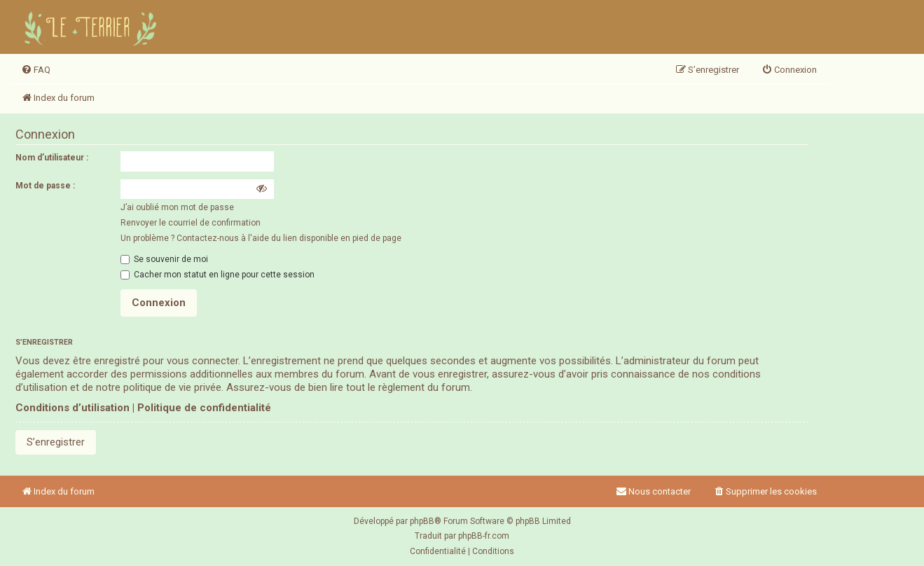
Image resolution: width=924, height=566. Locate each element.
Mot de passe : (45, 186)
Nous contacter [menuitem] (653, 491)
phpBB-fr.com (484, 536)
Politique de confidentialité (204, 408)
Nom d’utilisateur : (52, 158)
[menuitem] (36, 70)
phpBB (422, 521)
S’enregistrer (56, 442)
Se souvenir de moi (164, 259)
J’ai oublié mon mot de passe (177, 207)
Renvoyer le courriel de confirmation (191, 223)
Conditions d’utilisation (73, 408)
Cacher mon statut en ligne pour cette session (218, 275)
